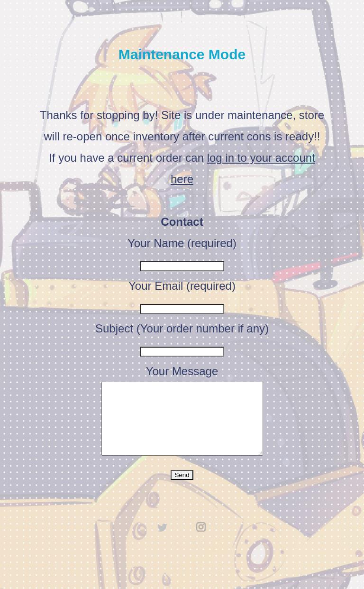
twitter (163, 541)
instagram (201, 541)
